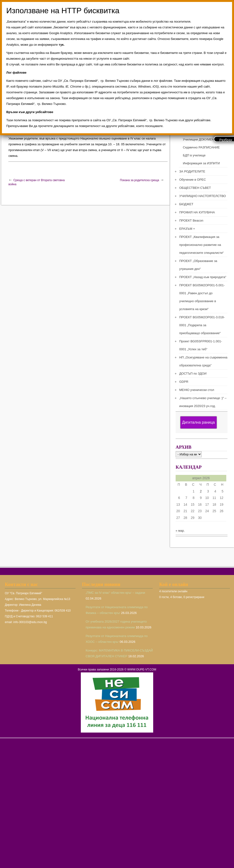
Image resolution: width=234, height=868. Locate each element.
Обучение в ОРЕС (193, 180)
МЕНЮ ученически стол (197, 390)
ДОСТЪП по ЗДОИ (193, 373)
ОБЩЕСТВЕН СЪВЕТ (195, 188)
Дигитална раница (199, 422)
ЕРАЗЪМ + (187, 229)
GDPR (184, 382)
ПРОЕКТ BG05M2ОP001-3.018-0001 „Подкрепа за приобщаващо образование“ (202, 325)
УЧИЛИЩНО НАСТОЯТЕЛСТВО (203, 196)
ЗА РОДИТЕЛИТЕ (192, 171)
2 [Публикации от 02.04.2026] (201, 491)
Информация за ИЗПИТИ (201, 163)
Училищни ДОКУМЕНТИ (201, 139)
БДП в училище (194, 155)
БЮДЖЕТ (186, 204)
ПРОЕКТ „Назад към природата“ (203, 277)
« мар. (180, 531)
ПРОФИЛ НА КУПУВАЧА (197, 212)
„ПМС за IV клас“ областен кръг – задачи (115, 593)
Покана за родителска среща (139, 180)
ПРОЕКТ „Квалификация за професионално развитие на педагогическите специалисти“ (201, 245)
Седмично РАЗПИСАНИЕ (201, 147)
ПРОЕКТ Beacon (191, 220)
